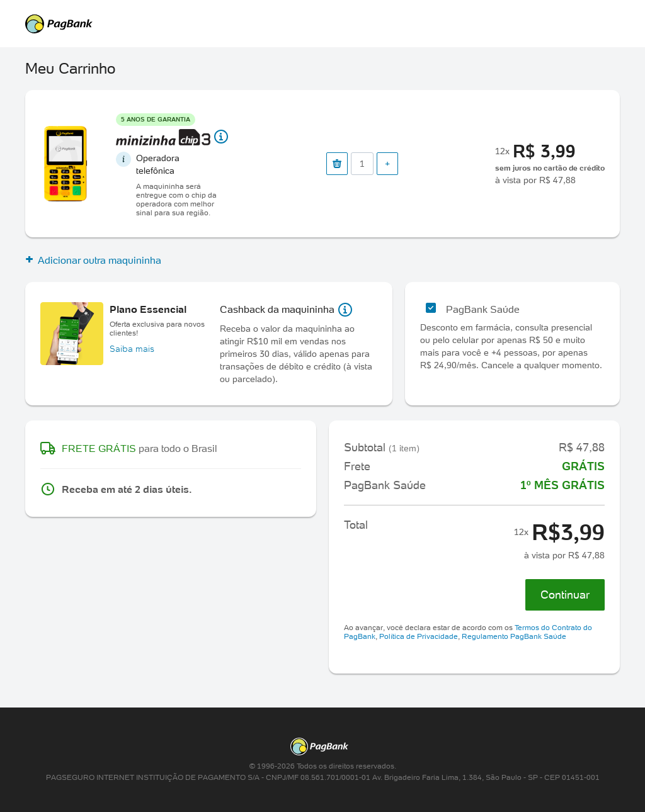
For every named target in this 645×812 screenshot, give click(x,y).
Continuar (565, 595)
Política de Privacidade (419, 636)
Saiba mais (132, 349)
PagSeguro (316, 24)
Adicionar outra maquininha (93, 260)
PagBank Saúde (483, 309)
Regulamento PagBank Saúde (514, 636)
